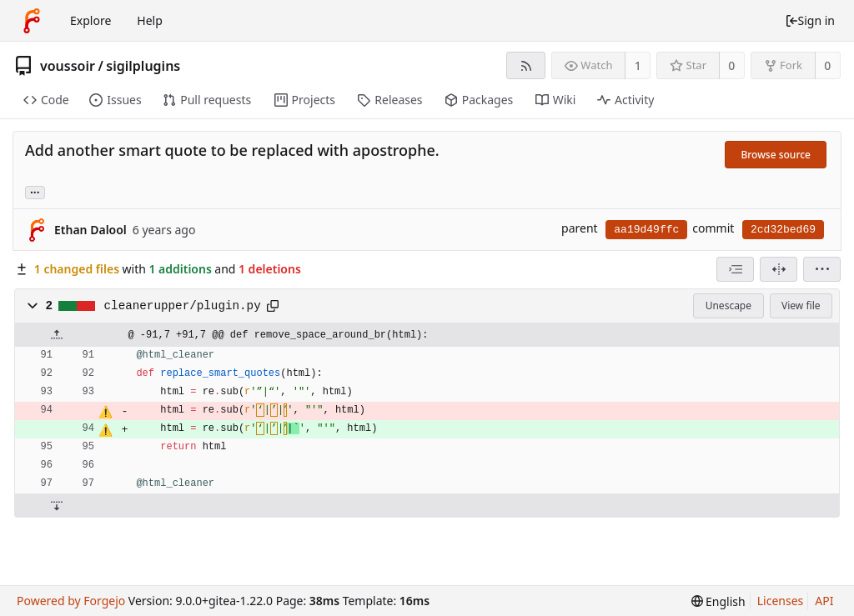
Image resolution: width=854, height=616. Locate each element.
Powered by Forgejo (71, 601)
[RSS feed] (526, 65)
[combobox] (735, 269)
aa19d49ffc (646, 230)
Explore (90, 20)
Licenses (781, 601)
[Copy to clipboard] (273, 306)
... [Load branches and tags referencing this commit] (35, 191)
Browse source (776, 155)
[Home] (32, 21)
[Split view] (779, 269)
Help (150, 20)
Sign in (810, 20)
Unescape (728, 305)
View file (801, 305)
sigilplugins (143, 66)
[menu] (822, 269)
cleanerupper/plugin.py (183, 306)
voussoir (68, 66)
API (824, 601)
